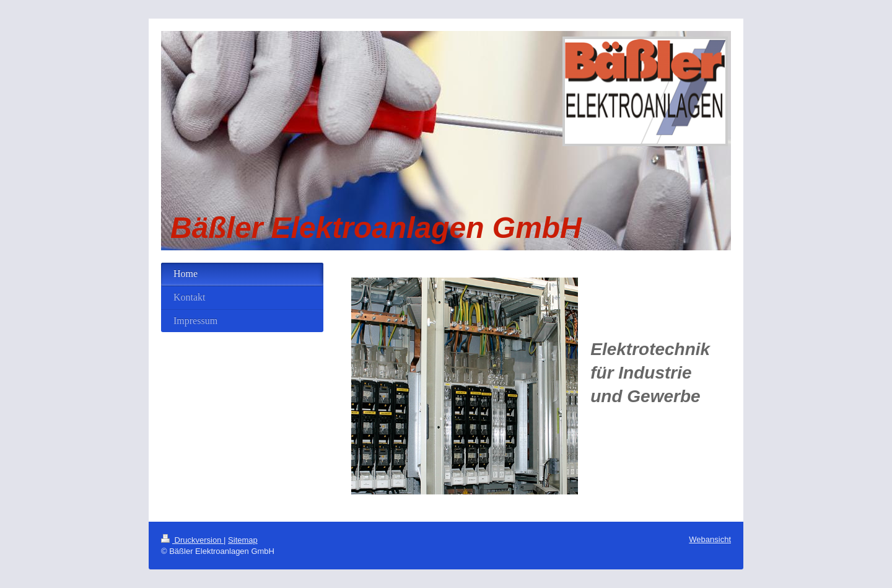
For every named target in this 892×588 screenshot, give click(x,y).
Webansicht (710, 539)
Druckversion (192, 540)
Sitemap (243, 540)
